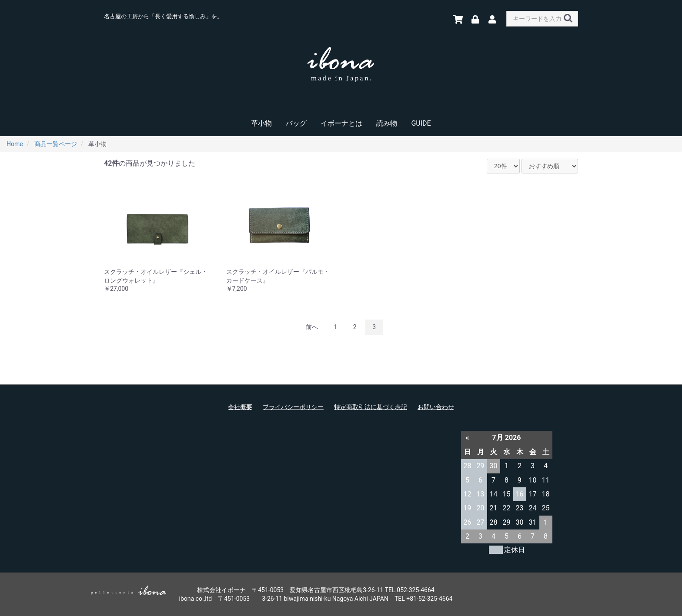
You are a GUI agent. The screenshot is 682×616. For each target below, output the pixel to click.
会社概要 (240, 407)
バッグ (296, 123)
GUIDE (421, 123)
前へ (312, 327)
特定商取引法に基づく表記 (371, 407)
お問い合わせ (436, 407)
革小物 (261, 123)
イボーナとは (341, 123)
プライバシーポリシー (293, 407)
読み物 (387, 123)
